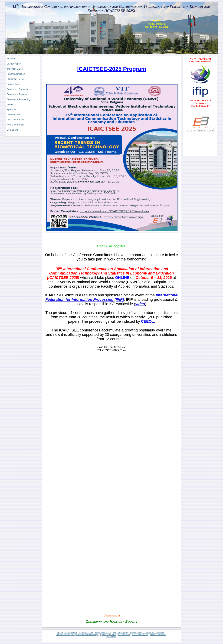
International (167, 295)
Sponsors (11, 109)
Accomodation (14, 115)
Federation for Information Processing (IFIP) (85, 300)
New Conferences (16, 125)
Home (60, 632)
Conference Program (17, 94)
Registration (13, 84)
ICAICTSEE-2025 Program (112, 69)
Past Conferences (16, 120)
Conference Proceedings (19, 99)
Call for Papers (14, 64)
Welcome (11, 59)
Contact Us (12, 130)
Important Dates (15, 69)
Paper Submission (16, 74)
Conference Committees (19, 89)
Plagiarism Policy (15, 79)
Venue (10, 104)
